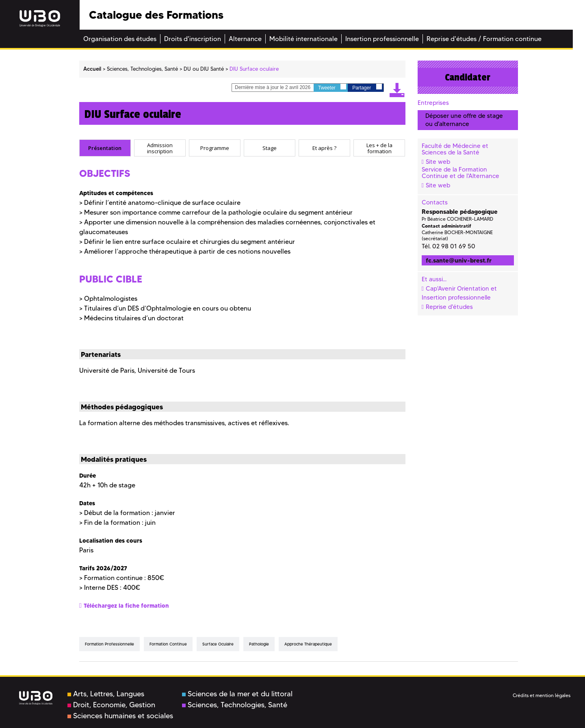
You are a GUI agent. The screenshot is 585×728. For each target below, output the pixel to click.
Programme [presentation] (215, 148)
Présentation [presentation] (105, 148)
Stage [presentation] (270, 148)
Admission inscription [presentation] (160, 148)
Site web (438, 162)
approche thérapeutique (308, 644)
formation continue (168, 644)
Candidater (468, 77)
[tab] (105, 148)
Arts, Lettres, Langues (106, 694)
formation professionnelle (109, 644)
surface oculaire (218, 644)
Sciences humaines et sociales (120, 716)
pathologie (259, 644)
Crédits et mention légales (542, 695)
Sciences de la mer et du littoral (237, 694)
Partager (367, 87)
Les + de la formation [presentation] (379, 148)
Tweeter (332, 87)
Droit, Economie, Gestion (111, 705)
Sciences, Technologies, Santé (235, 705)
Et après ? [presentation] (324, 148)
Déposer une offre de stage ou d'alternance (464, 120)
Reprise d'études (449, 307)
